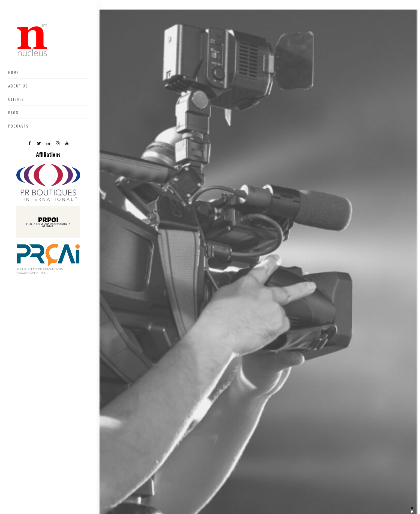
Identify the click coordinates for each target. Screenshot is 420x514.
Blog (13, 112)
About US (18, 86)
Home (13, 72)
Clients (16, 99)
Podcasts (18, 126)
